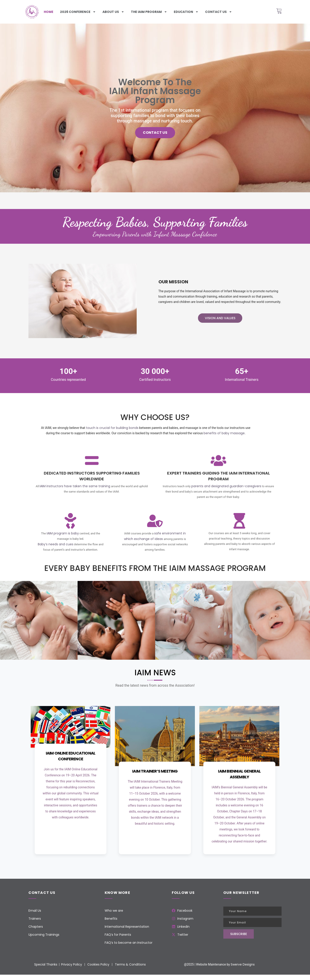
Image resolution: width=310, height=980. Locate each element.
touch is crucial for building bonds (112, 428)
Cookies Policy (98, 964)
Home (49, 12)
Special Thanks (46, 964)
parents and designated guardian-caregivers (226, 486)
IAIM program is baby (63, 533)
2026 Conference (78, 12)
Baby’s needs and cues (56, 544)
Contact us (219, 12)
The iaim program (149, 12)
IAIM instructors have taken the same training (75, 486)
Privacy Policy (72, 964)
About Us (113, 12)
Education (186, 12)
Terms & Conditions (130, 964)
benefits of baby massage (224, 433)
